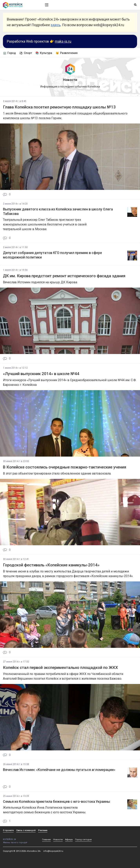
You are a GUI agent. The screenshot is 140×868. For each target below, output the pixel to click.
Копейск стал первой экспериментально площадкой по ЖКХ (60, 668)
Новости (58, 840)
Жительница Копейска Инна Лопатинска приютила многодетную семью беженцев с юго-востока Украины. (45, 810)
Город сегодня (83, 840)
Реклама (43, 830)
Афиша (69, 840)
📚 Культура (44, 53)
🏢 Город (9, 53)
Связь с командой (26, 830)
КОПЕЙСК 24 (20, 838)
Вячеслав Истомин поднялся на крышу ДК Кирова (40, 282)
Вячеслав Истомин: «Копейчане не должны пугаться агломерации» (59, 770)
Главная (46, 840)
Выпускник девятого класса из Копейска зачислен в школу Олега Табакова (58, 211)
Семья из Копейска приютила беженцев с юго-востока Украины (56, 802)
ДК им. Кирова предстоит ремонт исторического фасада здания (64, 276)
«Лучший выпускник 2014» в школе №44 (41, 374)
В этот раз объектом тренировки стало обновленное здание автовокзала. (57, 473)
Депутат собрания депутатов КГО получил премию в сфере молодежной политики (52, 255)
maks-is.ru (63, 41)
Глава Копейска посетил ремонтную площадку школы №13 (59, 107)
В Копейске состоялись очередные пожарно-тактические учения (65, 467)
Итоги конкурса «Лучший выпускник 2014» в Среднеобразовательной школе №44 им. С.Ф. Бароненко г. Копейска (70, 382)
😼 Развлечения (67, 53)
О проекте (8, 830)
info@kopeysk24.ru (53, 851)
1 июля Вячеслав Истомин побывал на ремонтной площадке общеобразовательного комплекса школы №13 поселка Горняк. (65, 116)
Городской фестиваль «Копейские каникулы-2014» (51, 565)
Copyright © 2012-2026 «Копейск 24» (22, 851)
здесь (56, 25)
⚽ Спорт (26, 53)
